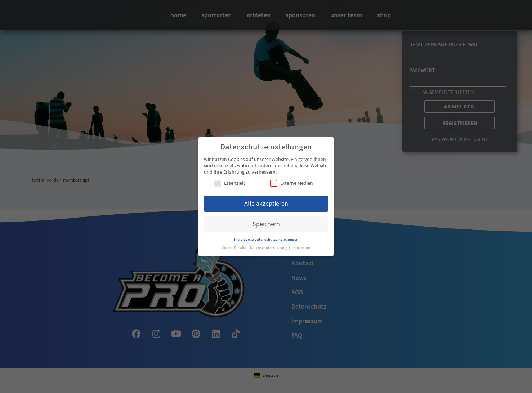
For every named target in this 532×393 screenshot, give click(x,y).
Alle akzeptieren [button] (266, 203)
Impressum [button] (301, 247)
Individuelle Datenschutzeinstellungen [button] (266, 239)
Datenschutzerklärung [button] (269, 247)
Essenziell (229, 183)
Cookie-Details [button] (234, 247)
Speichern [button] (266, 223)
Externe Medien (292, 183)
